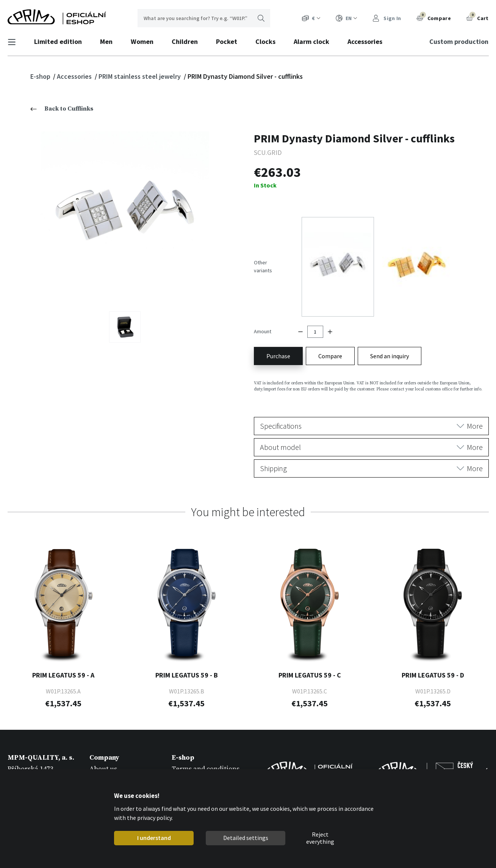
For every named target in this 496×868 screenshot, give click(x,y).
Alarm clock (315, 41)
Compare (434, 17)
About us (103, 739)
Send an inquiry (390, 326)
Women (146, 41)
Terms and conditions (206, 739)
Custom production (456, 41)
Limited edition (61, 41)
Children (188, 41)
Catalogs (103, 761)
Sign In (387, 18)
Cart (477, 17)
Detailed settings (246, 838)
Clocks (269, 41)
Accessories (368, 41)
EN (347, 18)
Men (110, 41)
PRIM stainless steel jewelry (140, 76)
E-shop (41, 76)
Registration (191, 750)
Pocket (230, 41)
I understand (154, 838)
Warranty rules (195, 761)
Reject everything (320, 838)
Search (261, 18)
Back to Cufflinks (62, 109)
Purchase (278, 326)
